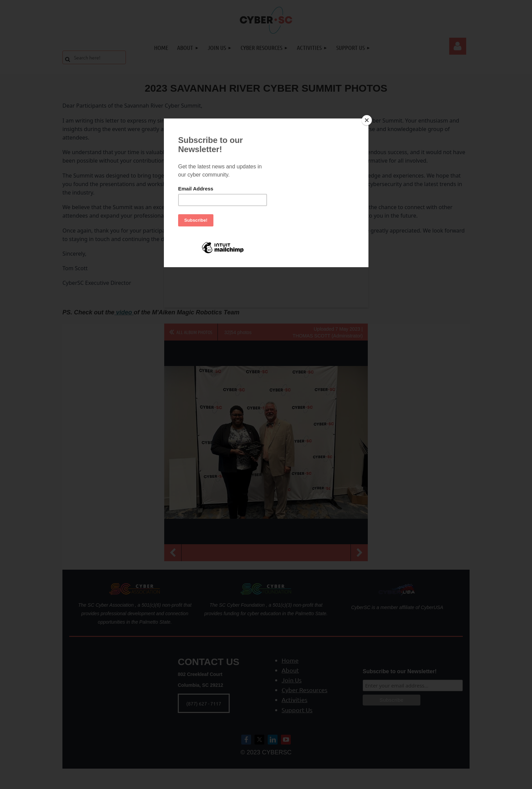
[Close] (367, 120)
